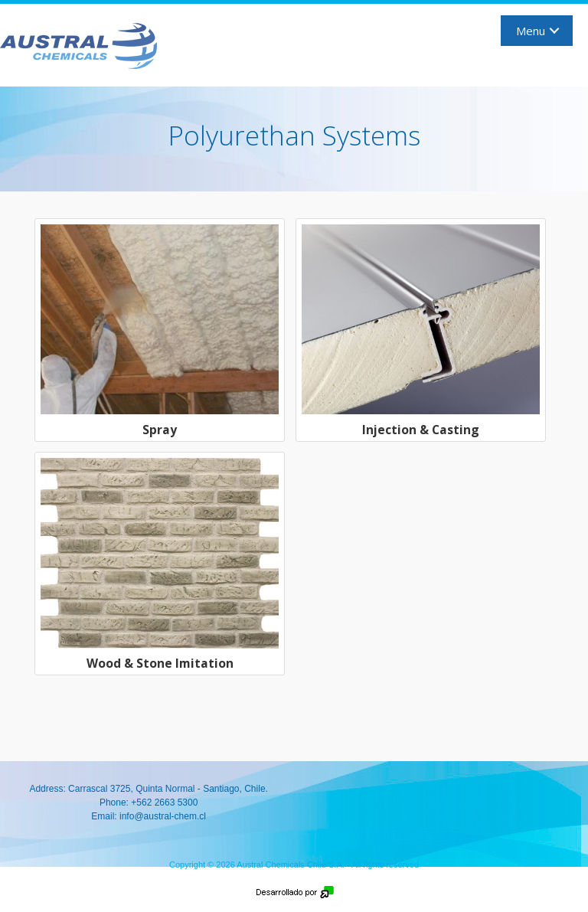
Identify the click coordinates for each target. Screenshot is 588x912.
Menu (531, 31)
